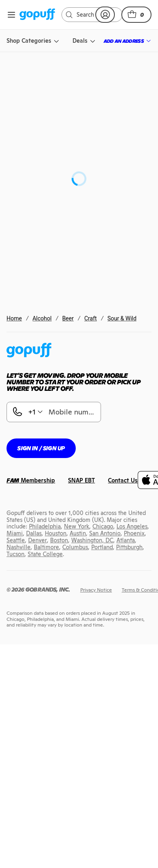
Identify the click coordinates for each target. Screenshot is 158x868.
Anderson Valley (54, 399)
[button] (136, 15)
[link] (37, 15)
